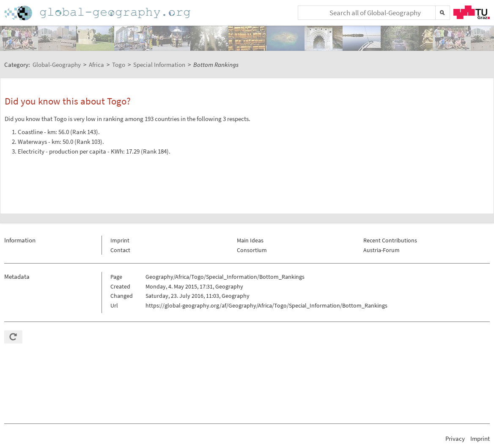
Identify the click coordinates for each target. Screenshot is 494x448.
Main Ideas (250, 240)
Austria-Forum (381, 250)
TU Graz (472, 12)
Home (98, 13)
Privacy (455, 438)
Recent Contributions (390, 240)
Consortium (252, 250)
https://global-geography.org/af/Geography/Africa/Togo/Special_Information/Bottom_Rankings (266, 305)
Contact (120, 250)
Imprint (120, 240)
